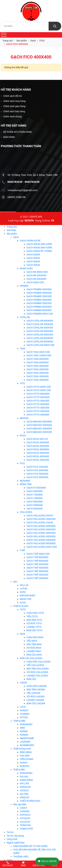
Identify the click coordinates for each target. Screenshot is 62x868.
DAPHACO (25, 815)
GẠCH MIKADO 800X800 (39, 422)
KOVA (23, 603)
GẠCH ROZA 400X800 (38, 449)
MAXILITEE (26, 599)
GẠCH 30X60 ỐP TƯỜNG (39, 251)
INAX (22, 634)
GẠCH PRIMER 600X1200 (40, 314)
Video (10, 860)
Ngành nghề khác (16, 843)
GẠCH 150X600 (35, 498)
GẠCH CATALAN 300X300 (40, 328)
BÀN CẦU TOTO (34, 630)
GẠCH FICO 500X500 (37, 474)
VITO (22, 383)
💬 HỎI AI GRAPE (47, 861)
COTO (23, 707)
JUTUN (23, 589)
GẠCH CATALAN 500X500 (40, 335)
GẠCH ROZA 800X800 (38, 442)
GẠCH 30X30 (33, 265)
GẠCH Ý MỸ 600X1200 (38, 554)
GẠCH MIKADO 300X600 (39, 429)
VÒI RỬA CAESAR (35, 696)
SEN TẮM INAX (34, 644)
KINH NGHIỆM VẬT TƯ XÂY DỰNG (30, 846)
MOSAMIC (25, 481)
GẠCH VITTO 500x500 (38, 401)
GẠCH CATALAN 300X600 (40, 324)
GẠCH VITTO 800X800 (38, 394)
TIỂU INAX (32, 641)
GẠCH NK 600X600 (36, 275)
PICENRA (25, 714)
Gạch (16, 237)
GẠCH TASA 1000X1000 (39, 355)
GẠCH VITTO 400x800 (38, 415)
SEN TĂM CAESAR (36, 690)
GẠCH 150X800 (35, 495)
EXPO (23, 592)
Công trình (12, 839)
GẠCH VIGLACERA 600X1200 (42, 547)
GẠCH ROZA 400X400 (38, 456)
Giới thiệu (11, 230)
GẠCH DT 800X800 (36, 488)
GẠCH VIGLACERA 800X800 (41, 543)
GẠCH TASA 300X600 (38, 376)
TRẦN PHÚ (25, 825)
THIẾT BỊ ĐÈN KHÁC (30, 801)
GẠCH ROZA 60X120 (37, 439)
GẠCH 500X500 (35, 502)
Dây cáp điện (20, 804)
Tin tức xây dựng (15, 836)
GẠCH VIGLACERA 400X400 (41, 533)
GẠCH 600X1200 (35, 282)
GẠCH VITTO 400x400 (38, 404)
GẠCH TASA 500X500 (38, 366)
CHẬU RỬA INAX (35, 637)
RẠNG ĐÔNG (26, 780)
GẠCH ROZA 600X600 (38, 446)
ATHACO (24, 790)
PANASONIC (26, 724)
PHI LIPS (24, 783)
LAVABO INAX (34, 651)
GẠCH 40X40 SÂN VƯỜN (39, 248)
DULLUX (24, 585)
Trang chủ (12, 227)
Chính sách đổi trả (11, 96)
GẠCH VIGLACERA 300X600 (41, 529)
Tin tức (10, 832)
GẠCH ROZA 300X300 (38, 460)
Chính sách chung (11, 116)
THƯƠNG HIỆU (21, 857)
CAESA (23, 683)
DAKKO (24, 763)
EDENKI (24, 731)
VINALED (25, 797)
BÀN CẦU (31, 679)
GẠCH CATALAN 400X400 (40, 331)
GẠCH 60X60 (33, 255)
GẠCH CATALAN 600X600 (40, 338)
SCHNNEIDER (27, 745)
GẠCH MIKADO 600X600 (39, 425)
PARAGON (25, 787)
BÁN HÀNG (8, 137)
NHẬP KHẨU (26, 268)
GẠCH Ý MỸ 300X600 (37, 578)
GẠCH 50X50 (33, 258)
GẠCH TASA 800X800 (38, 359)
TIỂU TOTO (32, 616)
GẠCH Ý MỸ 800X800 (37, 557)
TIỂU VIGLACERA (35, 665)
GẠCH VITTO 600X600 (38, 397)
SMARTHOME (27, 738)
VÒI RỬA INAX (34, 648)
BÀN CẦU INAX (34, 655)
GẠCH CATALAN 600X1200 (40, 345)
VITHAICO (25, 818)
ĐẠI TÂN (24, 794)
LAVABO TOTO (34, 627)
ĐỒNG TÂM (26, 484)
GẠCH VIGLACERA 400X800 (41, 526)
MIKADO (24, 418)
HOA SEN (25, 756)
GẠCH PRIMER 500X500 (39, 303)
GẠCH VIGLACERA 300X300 (41, 519)
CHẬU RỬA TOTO (35, 613)
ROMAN (24, 735)
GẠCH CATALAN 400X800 (40, 321)
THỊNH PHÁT (26, 829)
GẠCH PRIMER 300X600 (39, 293)
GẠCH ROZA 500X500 (38, 453)
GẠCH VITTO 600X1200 (39, 387)
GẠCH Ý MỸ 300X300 (37, 575)
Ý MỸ (22, 550)
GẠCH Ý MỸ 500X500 (37, 568)
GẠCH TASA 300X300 (38, 373)
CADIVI (23, 808)
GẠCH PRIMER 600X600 (39, 307)
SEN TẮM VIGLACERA (38, 669)
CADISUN (25, 811)
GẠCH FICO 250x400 (37, 467)
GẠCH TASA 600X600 (38, 362)
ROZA (23, 435)
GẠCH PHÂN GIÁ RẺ (30, 241)
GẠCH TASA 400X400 (38, 369)
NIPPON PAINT (28, 596)
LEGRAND (25, 742)
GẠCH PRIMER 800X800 (39, 310)
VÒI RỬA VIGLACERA (37, 672)
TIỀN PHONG (27, 759)
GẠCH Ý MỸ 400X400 (37, 571)
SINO (22, 728)
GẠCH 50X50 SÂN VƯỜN (39, 244)
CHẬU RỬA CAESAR (37, 686)
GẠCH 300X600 (35, 505)
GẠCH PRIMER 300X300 (39, 296)
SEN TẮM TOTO (34, 620)
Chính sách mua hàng (13, 101)
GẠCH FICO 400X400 (37, 470)
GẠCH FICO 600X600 (37, 477)
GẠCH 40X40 (33, 261)
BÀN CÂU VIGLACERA (31, 658)
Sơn (15, 582)
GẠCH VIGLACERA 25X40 (40, 522)
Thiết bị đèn (19, 770)
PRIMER (24, 286)
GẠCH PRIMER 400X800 (39, 289)
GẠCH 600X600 (35, 509)
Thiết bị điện (19, 721)
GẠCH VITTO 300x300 (38, 408)
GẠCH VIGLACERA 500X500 (41, 536)
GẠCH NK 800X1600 (37, 272)
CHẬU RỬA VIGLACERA (39, 662)
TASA (23, 348)
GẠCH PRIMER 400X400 (39, 300)
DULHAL (24, 777)
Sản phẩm (12, 234)
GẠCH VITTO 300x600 (38, 411)
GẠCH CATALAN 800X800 (40, 342)
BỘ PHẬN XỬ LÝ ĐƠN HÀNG (16, 132)
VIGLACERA (26, 512)
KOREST (24, 710)
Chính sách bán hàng (13, 111)
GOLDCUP (25, 822)
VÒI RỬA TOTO (34, 623)
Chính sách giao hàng (13, 106)
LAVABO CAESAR (35, 700)
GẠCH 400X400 (35, 491)
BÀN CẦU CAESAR (36, 703)
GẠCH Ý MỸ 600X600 (37, 564)
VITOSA (24, 717)
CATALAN (25, 317)
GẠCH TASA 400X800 (38, 380)
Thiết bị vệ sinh (21, 606)
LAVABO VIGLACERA (37, 676)
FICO (22, 463)
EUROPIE (25, 766)
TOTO (23, 609)
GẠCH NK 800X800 (36, 279)
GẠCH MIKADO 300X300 (39, 432)
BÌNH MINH (26, 752)
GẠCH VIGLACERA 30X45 (40, 516)
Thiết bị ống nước (22, 749)
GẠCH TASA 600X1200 (38, 352)
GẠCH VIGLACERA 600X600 (41, 540)
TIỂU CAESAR (33, 693)
